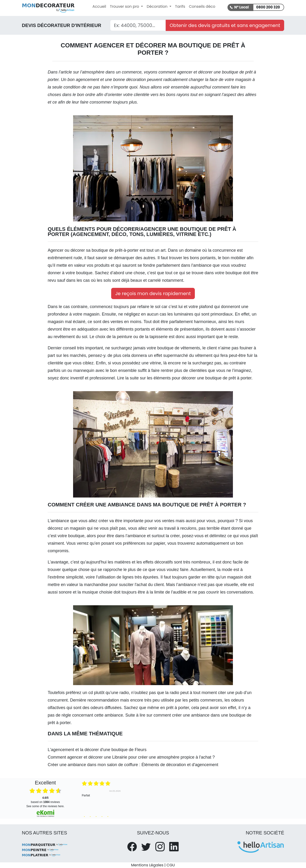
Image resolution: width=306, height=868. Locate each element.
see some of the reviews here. (45, 806)
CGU (171, 865)
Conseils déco (202, 6)
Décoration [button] (157, 6)
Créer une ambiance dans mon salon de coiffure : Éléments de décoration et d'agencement (133, 765)
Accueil (99, 6)
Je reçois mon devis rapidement (153, 293)
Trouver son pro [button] (125, 6)
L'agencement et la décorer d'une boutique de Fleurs (97, 750)
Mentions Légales (147, 865)
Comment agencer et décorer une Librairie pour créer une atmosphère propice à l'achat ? (131, 757)
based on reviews (45, 800)
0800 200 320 (268, 7)
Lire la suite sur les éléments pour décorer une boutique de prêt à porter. (185, 378)
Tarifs (180, 6)
